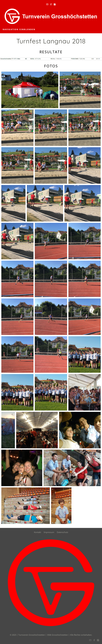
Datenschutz (62, 532)
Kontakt (38, 532)
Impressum (49, 532)
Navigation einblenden (19, 29)
